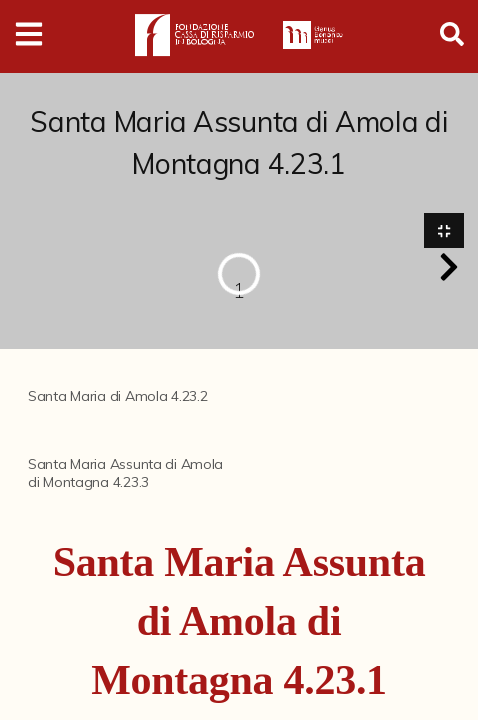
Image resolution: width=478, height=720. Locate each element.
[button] (449, 267)
